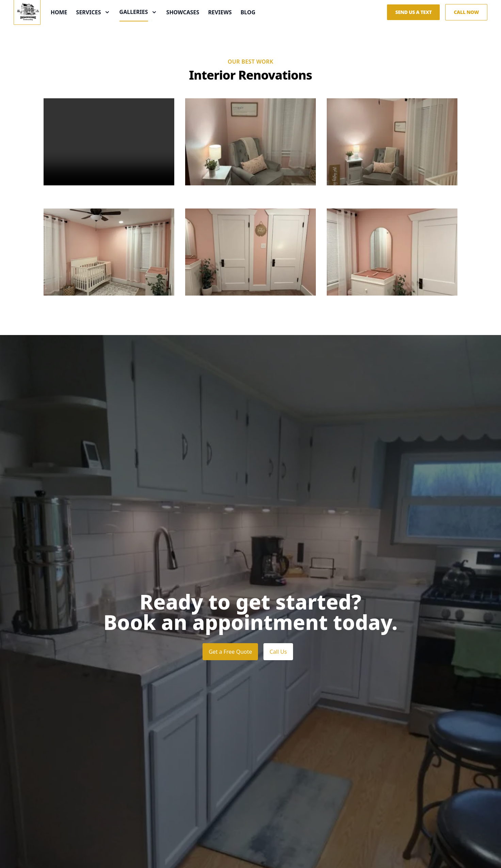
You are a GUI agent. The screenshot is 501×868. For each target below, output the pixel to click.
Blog (276, 30)
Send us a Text (413, 30)
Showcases (211, 30)
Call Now (466, 30)
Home (87, 30)
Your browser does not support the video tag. (109, 177)
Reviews (248, 30)
